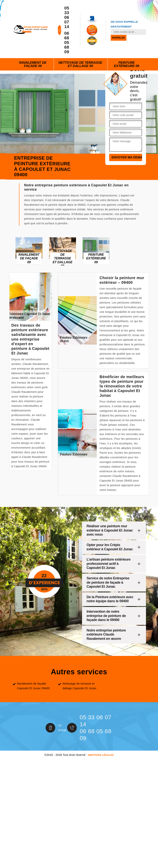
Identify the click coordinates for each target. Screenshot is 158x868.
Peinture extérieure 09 (127, 64)
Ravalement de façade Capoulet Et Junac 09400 (33, 686)
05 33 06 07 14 (67, 17)
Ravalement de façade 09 (33, 64)
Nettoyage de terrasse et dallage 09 (80, 64)
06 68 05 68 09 (67, 43)
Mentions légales (101, 755)
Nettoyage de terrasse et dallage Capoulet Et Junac (79, 686)
